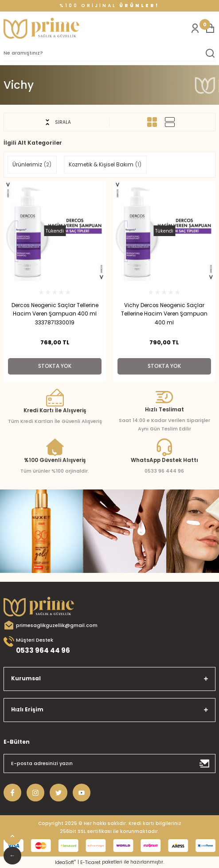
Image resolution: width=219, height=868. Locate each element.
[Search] (109, 53)
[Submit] (205, 763)
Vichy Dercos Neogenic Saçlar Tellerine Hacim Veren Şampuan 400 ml (164, 314)
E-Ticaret (90, 862)
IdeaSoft (65, 862)
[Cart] (210, 28)
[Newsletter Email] (109, 763)
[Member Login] (195, 28)
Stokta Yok (55, 366)
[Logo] (41, 28)
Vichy (19, 85)
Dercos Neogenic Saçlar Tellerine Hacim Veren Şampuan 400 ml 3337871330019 (55, 314)
